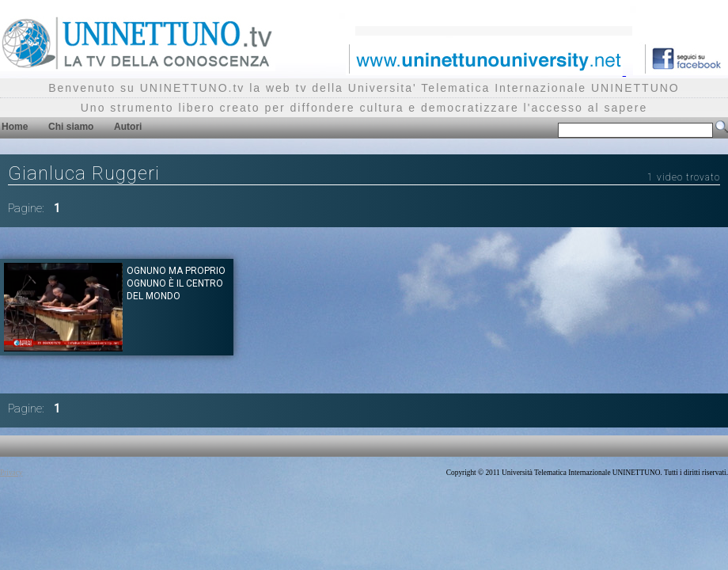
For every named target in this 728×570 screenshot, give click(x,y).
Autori (128, 127)
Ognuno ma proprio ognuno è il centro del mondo (176, 283)
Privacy (11, 473)
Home (15, 127)
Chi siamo (71, 127)
